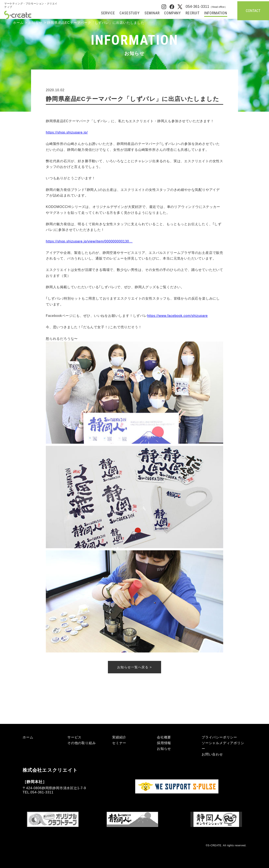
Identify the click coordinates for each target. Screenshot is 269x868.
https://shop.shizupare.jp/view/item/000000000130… (89, 241)
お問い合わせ (212, 754)
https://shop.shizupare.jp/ (67, 132)
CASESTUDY (130, 13)
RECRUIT (193, 13)
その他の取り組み (82, 743)
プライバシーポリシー (219, 737)
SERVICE (108, 13)
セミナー (119, 743)
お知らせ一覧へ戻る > (134, 667)
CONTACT (253, 11)
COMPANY (173, 13)
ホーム (18, 23)
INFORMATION (216, 13)
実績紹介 (119, 737)
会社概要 (164, 737)
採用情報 (164, 743)
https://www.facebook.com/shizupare (177, 316)
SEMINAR (152, 13)
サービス (74, 737)
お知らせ (35, 23)
